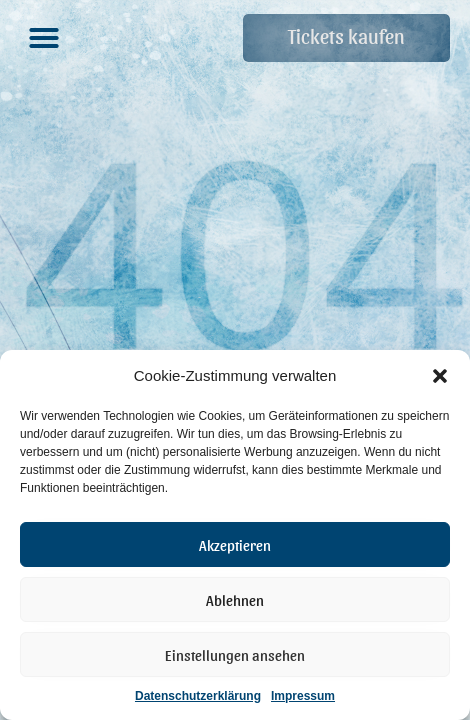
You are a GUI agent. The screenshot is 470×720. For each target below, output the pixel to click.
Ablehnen (235, 600)
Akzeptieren (235, 545)
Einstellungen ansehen (235, 655)
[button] (440, 376)
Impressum (303, 696)
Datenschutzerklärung (198, 696)
